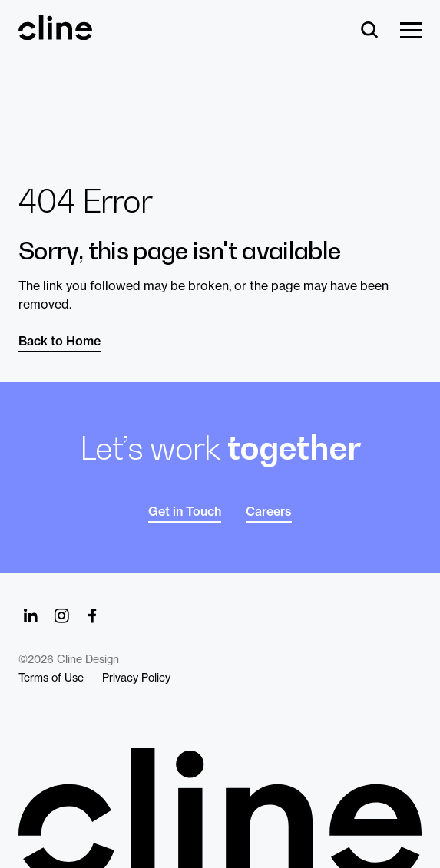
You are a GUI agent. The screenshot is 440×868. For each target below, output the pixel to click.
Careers (269, 511)
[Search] (370, 31)
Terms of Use (51, 678)
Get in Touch (185, 511)
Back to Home (60, 341)
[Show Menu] (411, 31)
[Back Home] (55, 33)
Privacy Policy (136, 678)
